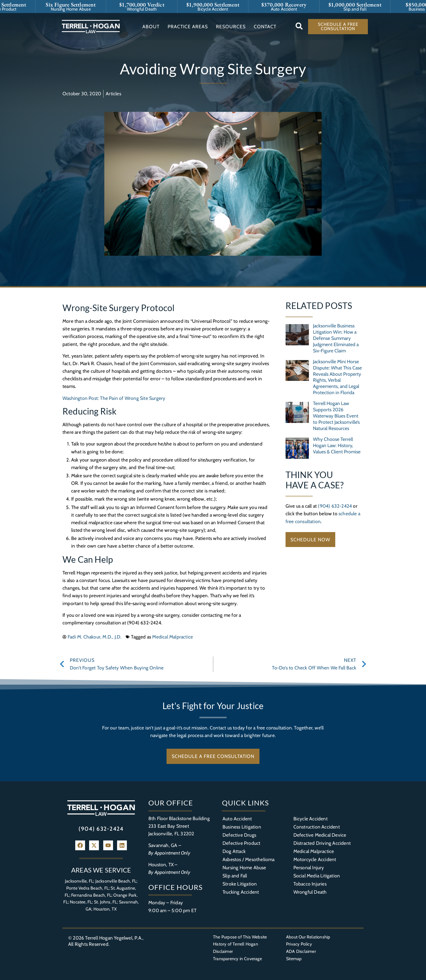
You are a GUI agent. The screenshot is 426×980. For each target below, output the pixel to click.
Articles (113, 94)
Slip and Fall (235, 876)
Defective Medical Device (320, 835)
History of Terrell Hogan (236, 944)
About (151, 26)
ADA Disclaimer (301, 951)
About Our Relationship (308, 937)
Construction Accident (317, 827)
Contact (265, 26)
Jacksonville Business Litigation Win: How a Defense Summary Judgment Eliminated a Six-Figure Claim (336, 338)
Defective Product (241, 843)
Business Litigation (242, 827)
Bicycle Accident (311, 819)
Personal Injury (309, 867)
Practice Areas (188, 26)
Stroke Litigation (240, 884)
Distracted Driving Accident (322, 843)
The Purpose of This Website (240, 937)
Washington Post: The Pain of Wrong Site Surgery (114, 398)
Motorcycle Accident (315, 859)
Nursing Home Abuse (244, 867)
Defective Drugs (239, 835)
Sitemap (294, 959)
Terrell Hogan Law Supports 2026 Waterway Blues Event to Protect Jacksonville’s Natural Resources (336, 416)
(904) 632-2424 (335, 506)
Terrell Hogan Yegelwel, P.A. (114, 938)
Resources (231, 26)
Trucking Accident (241, 892)
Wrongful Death (310, 892)
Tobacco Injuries (310, 884)
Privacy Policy (299, 944)
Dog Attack (234, 851)
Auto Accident (237, 819)
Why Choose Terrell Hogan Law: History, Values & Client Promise (337, 445)
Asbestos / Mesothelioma (249, 859)
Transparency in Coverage (237, 959)
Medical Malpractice (173, 637)
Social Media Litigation (317, 876)
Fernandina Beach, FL (91, 895)
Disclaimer (223, 951)
